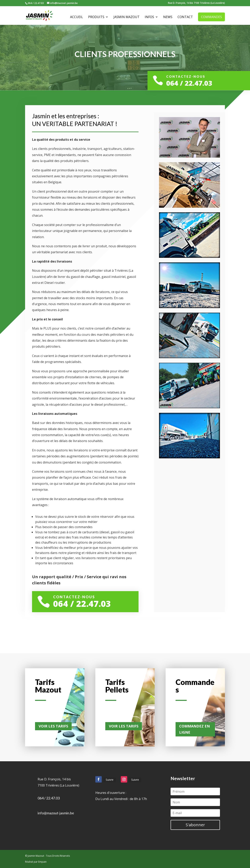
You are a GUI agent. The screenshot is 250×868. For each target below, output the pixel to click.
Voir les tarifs (53, 726)
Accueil (77, 17)
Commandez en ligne (194, 729)
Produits (96, 17)
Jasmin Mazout (126, 17)
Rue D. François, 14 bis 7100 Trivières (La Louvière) (196, 3)
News (168, 17)
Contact (185, 17)
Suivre (110, 780)
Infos (149, 17)
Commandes (211, 17)
